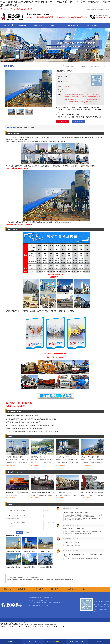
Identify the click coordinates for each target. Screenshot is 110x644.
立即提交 (20, 533)
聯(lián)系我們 (98, 9)
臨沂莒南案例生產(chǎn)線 (38, 457)
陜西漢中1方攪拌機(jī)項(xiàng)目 (90, 457)
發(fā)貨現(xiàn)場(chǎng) (70, 25)
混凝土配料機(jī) (70, 589)
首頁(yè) (6, 25)
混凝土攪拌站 (93, 66)
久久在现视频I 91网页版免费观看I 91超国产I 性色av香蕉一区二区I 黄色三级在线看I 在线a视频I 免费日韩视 (28, 625)
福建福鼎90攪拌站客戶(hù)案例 (15, 457)
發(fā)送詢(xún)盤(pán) (77, 122)
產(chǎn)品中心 (38, 25)
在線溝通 (62, 121)
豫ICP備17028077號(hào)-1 (43, 605)
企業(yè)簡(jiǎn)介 (21, 25)
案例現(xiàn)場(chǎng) (92, 25)
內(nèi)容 (10, 524)
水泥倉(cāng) (85, 589)
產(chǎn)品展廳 (106, 9)
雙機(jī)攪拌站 (55, 589)
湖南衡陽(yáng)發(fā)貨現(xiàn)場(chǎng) (42, 492)
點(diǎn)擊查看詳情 (11, 466)
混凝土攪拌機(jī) (23, 589)
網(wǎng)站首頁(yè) (88, 9)
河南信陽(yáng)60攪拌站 (63, 457)
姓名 (11, 511)
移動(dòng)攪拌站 (39, 589)
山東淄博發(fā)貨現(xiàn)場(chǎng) (66, 492)
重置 (27, 533)
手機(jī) (10, 515)
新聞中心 (53, 25)
